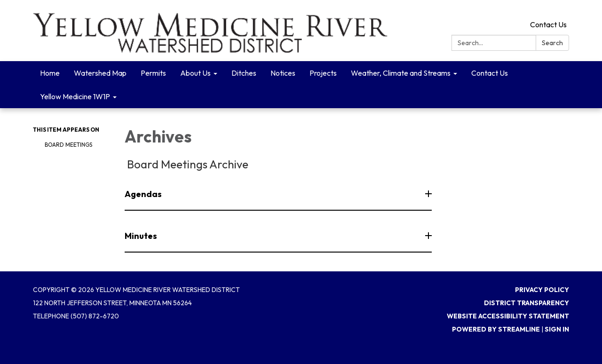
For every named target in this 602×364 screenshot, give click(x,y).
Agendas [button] (144, 194)
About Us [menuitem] (195, 73)
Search (552, 43)
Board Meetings (68, 145)
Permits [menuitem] (153, 73)
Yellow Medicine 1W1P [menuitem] (75, 96)
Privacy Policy (542, 290)
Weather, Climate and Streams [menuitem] (401, 73)
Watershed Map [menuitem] (100, 73)
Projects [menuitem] (323, 73)
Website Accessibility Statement (508, 316)
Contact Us (548, 24)
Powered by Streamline (496, 329)
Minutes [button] (142, 236)
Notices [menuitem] (283, 73)
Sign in (557, 329)
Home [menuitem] (50, 73)
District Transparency (527, 303)
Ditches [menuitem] (244, 73)
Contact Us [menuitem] (490, 73)
